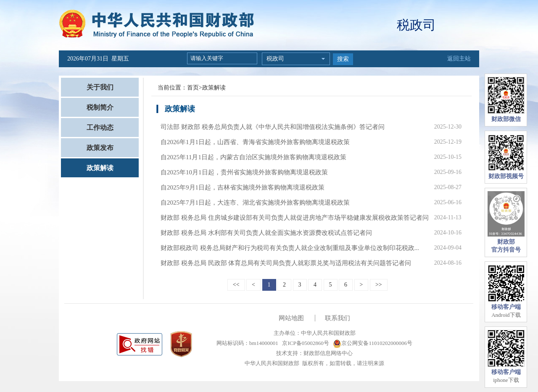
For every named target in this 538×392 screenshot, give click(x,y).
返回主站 (459, 59)
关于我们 (100, 87)
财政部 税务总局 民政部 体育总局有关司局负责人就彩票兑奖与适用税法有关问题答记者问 (286, 263)
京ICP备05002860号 (305, 343)
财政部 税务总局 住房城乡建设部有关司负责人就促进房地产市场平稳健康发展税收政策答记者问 (295, 218)
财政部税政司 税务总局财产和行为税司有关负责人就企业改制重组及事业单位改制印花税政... (290, 248)
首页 (193, 88)
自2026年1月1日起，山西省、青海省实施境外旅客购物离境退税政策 (255, 142)
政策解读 (100, 168)
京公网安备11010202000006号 (373, 343)
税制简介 (100, 107)
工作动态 (100, 128)
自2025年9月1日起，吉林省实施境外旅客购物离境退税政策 (243, 187)
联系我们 (338, 318)
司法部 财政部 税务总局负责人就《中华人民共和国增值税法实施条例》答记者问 (273, 127)
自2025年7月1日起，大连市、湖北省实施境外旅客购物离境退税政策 (255, 203)
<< (236, 285)
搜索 (343, 59)
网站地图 (291, 318)
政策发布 (100, 148)
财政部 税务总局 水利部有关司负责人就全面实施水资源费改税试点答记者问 (266, 233)
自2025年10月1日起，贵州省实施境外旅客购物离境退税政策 (244, 172)
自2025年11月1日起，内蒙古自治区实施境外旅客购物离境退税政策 (253, 157)
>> (379, 285)
